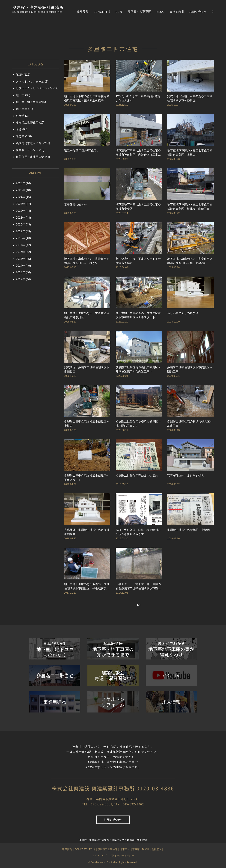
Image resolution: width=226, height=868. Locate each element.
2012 (19, 279)
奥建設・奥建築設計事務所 (38, 8)
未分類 (20, 136)
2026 (19, 183)
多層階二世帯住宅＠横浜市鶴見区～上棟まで (87, 424)
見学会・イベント (27, 150)
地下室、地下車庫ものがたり (55, 650)
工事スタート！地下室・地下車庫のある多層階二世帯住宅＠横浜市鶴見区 (138, 587)
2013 (19, 272)
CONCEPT (102, 11)
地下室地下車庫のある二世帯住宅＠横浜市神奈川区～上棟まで (87, 261)
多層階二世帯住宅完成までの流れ (137, 476)
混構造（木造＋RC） (29, 143)
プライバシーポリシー (122, 855)
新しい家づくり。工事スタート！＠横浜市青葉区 (138, 261)
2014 (19, 266)
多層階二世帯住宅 (27, 123)
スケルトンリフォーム (30, 82)
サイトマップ (99, 855)
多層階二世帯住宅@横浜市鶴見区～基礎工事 (190, 424)
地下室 (20, 95)
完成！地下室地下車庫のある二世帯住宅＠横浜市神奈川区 (190, 98)
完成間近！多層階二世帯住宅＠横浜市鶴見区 (87, 369)
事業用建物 (55, 702)
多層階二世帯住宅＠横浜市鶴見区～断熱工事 (190, 369)
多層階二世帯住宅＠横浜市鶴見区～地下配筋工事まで (138, 424)
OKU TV (171, 675)
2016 (19, 252)
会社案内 (177, 11)
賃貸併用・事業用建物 (30, 157)
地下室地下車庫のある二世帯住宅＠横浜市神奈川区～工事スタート (138, 315)
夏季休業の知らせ (75, 205)
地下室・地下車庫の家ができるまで (113, 649)
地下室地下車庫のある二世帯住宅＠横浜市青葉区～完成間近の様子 (87, 98)
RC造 (119, 12)
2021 (19, 218)
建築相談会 (113, 675)
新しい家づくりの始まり (183, 313)
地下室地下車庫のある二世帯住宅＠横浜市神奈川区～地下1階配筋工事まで (190, 261)
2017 (19, 245)
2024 (19, 197)
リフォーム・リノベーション (34, 88)
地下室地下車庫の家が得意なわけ (171, 649)
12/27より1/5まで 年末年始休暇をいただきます (138, 98)
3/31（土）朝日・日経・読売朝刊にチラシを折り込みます (138, 532)
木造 (19, 129)
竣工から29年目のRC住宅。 (82, 150)
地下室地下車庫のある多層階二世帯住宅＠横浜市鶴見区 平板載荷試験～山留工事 (87, 587)
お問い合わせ (198, 12)
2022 (19, 211)
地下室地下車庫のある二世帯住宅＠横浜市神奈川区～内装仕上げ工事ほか (138, 153)
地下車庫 (22, 109)
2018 (19, 238)
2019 (19, 231)
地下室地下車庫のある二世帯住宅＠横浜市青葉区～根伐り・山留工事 (190, 207)
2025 (19, 190)
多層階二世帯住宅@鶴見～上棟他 (188, 530)
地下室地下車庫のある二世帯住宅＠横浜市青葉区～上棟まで (190, 153)
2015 (19, 259)
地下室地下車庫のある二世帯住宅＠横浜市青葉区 (138, 207)
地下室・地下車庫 (139, 11)
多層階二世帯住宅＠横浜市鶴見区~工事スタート (86, 478)
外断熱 (20, 116)
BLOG (160, 12)
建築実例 (82, 11)
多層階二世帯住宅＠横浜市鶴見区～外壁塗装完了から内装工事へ (138, 369)
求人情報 (171, 702)
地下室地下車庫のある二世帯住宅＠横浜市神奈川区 (87, 315)
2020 (19, 225)
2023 (19, 204)
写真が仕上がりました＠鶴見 (186, 476)
